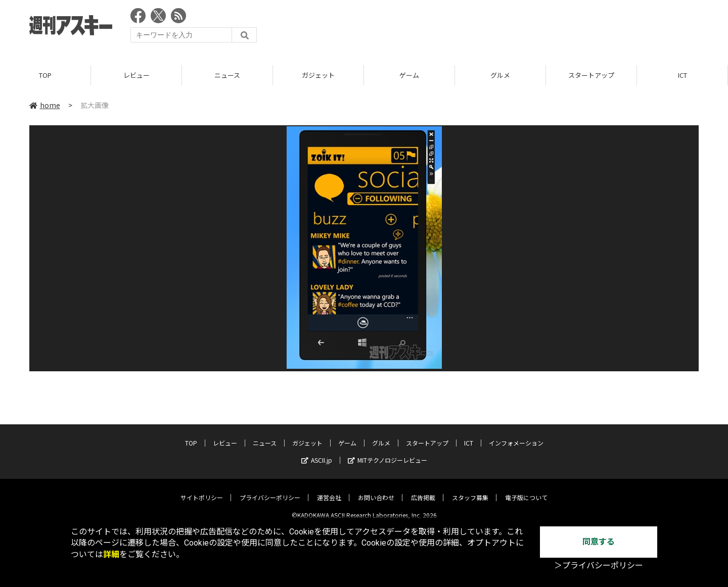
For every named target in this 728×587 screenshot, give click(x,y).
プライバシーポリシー (270, 490)
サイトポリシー (202, 490)
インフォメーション (516, 435)
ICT (682, 76)
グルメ (500, 76)
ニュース (227, 76)
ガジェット (318, 76)
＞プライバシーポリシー (599, 566)
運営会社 (329, 490)
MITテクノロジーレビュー (388, 452)
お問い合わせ (376, 490)
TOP (45, 76)
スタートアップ (591, 76)
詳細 (111, 554)
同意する (599, 542)
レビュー (136, 76)
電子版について (526, 490)
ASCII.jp (317, 452)
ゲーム (409, 76)
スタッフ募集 (470, 490)
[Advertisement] (515, 28)
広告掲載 (423, 490)
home (45, 106)
